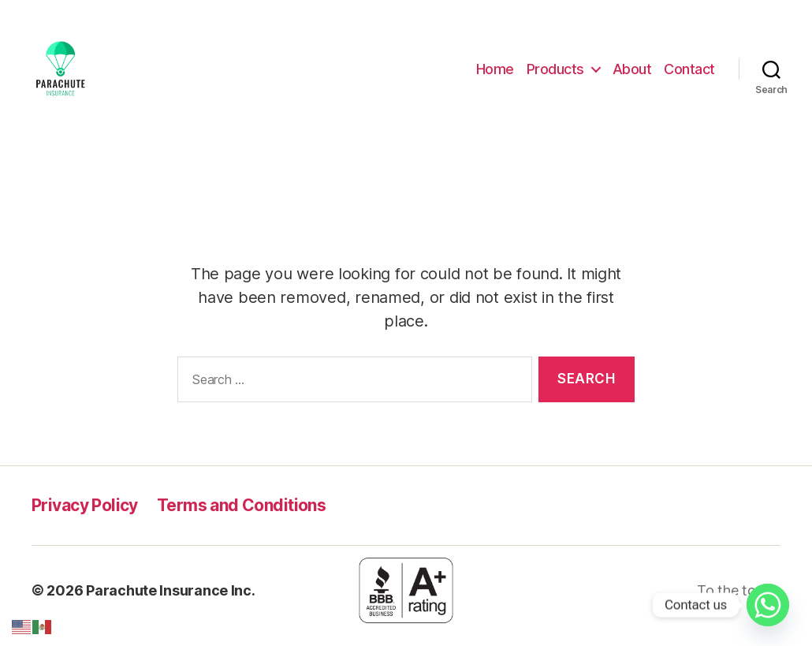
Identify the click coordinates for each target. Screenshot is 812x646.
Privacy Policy (85, 516)
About (632, 74)
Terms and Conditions (241, 516)
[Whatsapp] (768, 605)
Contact (689, 74)
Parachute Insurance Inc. (171, 601)
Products (555, 74)
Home (495, 74)
